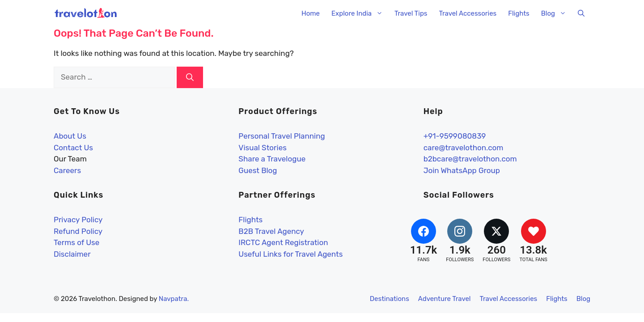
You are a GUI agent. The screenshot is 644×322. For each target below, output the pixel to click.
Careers (67, 170)
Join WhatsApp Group (462, 170)
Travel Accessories (468, 13)
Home (311, 13)
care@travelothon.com (464, 148)
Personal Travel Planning (282, 136)
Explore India (360, 13)
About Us (70, 136)
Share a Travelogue (272, 159)
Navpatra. (174, 299)
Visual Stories (263, 148)
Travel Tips (411, 13)
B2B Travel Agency (271, 231)
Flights (519, 13)
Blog (557, 13)
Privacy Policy (78, 220)
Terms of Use (76, 242)
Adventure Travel (445, 299)
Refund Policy (78, 231)
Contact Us (73, 148)
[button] (581, 13)
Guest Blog (258, 170)
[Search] (190, 77)
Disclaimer (72, 254)
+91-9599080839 (455, 136)
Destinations (390, 299)
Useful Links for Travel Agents (290, 254)
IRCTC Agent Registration (283, 242)
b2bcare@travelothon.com (470, 159)
